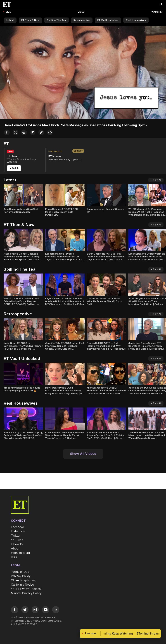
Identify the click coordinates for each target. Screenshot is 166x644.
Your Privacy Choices (26, 589)
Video (81, 12)
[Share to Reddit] (24, 133)
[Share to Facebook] (7, 133)
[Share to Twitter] (15, 133)
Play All (156, 180)
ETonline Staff (21, 553)
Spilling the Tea (56, 20)
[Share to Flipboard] (33, 133)
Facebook (18, 527)
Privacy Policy (21, 576)
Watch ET (157, 12)
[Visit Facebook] (15, 610)
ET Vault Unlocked (108, 20)
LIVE (8, 12)
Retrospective (82, 20)
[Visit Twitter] (25, 610)
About (15, 549)
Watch (14, 168)
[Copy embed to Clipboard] (50, 133)
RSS (14, 557)
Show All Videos (83, 454)
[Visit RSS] (56, 610)
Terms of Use (20, 572)
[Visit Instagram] (35, 610)
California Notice (22, 585)
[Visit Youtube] (46, 610)
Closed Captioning (24, 580)
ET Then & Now (30, 20)
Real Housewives (136, 20)
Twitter (16, 536)
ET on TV (17, 544)
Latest (10, 20)
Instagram (18, 531)
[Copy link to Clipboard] (41, 133)
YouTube (17, 540)
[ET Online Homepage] (8, 4)
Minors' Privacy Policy (26, 593)
